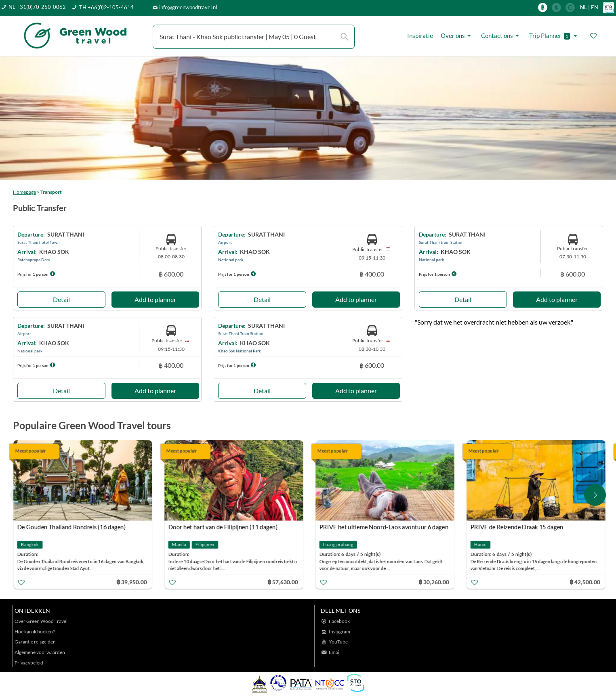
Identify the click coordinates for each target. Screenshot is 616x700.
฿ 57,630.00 (283, 582)
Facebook (339, 621)
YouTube (338, 642)
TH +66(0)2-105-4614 (106, 7)
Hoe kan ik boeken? (35, 632)
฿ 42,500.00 (586, 582)
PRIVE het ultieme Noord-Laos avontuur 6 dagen (384, 527)
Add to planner (155, 299)
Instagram (340, 632)
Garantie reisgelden (35, 642)
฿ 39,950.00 (132, 582)
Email (335, 652)
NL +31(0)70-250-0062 (37, 7)
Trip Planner (554, 36)
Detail (61, 299)
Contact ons (501, 36)
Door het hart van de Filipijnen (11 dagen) (224, 527)
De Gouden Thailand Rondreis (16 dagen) (72, 527)
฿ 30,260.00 (434, 582)
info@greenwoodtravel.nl (188, 7)
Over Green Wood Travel (41, 621)
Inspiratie (420, 36)
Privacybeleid (29, 663)
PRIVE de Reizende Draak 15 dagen (517, 527)
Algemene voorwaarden (40, 652)
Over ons (457, 36)
